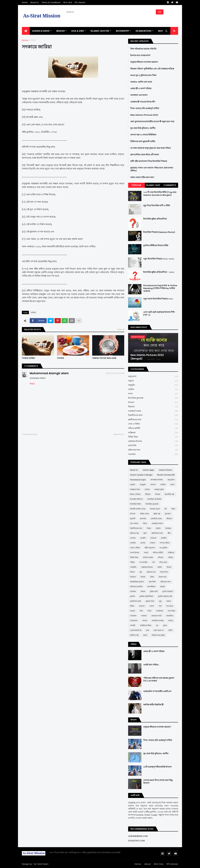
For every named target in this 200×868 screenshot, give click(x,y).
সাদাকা (33, 40)
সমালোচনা (134, 621)
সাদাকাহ (60, 358)
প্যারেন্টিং (133, 567)
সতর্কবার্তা (160, 611)
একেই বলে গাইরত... (151, 665)
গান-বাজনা (134, 523)
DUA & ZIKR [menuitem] (78, 31)
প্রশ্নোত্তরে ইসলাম (153, 441)
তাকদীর (164, 538)
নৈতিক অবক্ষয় (148, 557)
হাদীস (170, 630)
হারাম (145, 635)
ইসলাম (158, 494)
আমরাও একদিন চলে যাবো (141, 82)
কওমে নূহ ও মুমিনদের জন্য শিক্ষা (143, 75)
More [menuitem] (161, 31)
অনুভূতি (153, 385)
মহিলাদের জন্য (153, 450)
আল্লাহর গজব (135, 489)
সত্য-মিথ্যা (171, 611)
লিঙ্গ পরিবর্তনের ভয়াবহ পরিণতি (143, 49)
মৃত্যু (160, 601)
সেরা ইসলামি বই (136, 630)
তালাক (143, 543)
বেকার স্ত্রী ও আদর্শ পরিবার (141, 89)
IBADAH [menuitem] (60, 31)
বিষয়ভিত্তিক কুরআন (137, 582)
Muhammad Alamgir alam (49, 373)
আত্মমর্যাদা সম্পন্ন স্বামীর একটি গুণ (157, 691)
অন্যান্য (153, 485)
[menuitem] (26, 31)
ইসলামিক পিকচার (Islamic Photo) (159, 232)
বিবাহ (152, 577)
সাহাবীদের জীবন (146, 625)
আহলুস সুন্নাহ (159, 489)
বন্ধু (141, 572)
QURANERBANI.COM (138, 836)
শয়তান (133, 611)
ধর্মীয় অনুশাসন (150, 548)
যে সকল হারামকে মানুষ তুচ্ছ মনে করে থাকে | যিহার (150, 148)
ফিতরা (169, 567)
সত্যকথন (153, 454)
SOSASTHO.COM (136, 841)
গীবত (145, 523)
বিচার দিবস (164, 572)
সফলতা (144, 616)
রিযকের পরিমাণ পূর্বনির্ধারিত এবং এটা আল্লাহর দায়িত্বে (152, 69)
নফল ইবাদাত (135, 553)
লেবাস (152, 606)
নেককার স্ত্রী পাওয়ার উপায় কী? (143, 102)
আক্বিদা (153, 389)
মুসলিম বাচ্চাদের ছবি (165, 596)
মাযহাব (162, 587)
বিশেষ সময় (162, 577)
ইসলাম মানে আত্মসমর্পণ (140, 55)
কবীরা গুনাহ (144, 514)
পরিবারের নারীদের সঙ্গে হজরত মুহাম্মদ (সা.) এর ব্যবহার (159, 679)
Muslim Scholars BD (166, 475)
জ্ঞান (145, 533)
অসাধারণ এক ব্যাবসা (139, 95)
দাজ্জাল (152, 543)
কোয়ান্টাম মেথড (156, 519)
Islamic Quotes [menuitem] (100, 31)
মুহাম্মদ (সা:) (150, 601)
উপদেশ (153, 403)
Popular (136, 185)
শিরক (150, 611)
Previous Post (30, 434)
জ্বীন (169, 533)
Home (25, 2)
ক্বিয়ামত (153, 407)
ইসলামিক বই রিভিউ (154, 499)
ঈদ (166, 509)
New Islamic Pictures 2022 (144, 115)
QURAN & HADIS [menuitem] (41, 31)
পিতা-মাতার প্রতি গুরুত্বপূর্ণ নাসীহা (145, 108)
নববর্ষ (146, 553)
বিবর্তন (143, 577)
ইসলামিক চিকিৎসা (136, 499)
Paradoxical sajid (138, 480)
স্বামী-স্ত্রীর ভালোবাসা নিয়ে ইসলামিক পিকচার (149, 161)
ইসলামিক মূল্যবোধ (153, 398)
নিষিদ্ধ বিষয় (153, 437)
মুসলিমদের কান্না (136, 601)
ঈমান (173, 509)
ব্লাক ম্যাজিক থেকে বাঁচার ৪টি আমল (145, 155)
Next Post (118, 434)
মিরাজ (143, 591)
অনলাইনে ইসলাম (157, 480)
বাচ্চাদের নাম (151, 572)
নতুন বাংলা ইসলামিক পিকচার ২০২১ (158, 299)
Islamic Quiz (153, 185)
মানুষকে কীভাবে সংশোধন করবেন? (144, 62)
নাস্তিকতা (153, 433)
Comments (170, 185)
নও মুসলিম (163, 548)
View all (121, 329)
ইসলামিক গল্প (169, 494)
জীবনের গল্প (134, 533)
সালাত (171, 621)
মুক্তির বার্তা (154, 591)
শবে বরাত (170, 606)
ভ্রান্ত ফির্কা (153, 446)
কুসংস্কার (143, 519)
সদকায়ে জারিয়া (28, 358)
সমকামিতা (170, 616)
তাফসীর (133, 543)
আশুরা (147, 489)
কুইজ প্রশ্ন (157, 514)
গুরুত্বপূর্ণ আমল (153, 411)
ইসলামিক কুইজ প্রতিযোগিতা (155, 219)
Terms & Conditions (51, 2)
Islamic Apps (149, 470)
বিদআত (133, 577)
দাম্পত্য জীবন (165, 543)
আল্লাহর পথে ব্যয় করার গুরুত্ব (104, 358)
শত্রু (160, 606)
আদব (153, 394)
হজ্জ (147, 630)
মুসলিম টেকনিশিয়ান (146, 596)
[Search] (110, 12)
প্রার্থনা (160, 567)
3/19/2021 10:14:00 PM (115, 373)
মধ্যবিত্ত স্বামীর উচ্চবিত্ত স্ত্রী (153, 705)
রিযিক (132, 606)
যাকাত (169, 601)
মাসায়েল (133, 591)
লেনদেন (142, 606)
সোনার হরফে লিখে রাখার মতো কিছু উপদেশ (158, 782)
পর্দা (153, 562)
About (147, 864)
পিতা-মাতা (163, 562)
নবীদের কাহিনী (153, 428)
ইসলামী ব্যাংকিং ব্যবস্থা (138, 509)
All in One (68, 2)
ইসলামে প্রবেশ (155, 509)
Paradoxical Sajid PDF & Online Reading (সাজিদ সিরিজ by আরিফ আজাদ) (160, 288)
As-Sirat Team (41, 864)
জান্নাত (158, 528)
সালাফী (133, 625)
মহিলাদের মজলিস (136, 587)
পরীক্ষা (132, 562)
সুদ (157, 625)
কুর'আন (168, 514)
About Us (35, 2)
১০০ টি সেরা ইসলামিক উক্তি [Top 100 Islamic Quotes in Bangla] (160, 194)
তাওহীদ (143, 538)
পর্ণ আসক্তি (143, 562)
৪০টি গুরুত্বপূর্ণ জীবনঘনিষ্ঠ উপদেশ (157, 767)
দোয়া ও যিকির (153, 424)
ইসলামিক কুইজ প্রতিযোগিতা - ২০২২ (159, 272)
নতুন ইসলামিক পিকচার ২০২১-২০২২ (159, 259)
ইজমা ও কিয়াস (135, 494)
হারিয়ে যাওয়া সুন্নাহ (158, 635)
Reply (32, 384)
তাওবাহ (133, 538)
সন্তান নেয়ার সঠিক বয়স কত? (142, 177)
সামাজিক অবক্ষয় (158, 621)
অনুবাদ (153, 381)
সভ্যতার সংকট (156, 616)
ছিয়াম (149, 528)
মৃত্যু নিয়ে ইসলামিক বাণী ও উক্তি (157, 206)
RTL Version (80, 2)
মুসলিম (132, 596)
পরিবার (171, 557)
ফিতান (132, 572)
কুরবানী (133, 519)
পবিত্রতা (161, 557)
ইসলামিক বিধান (136, 504)
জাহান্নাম (168, 528)
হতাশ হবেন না (159, 630)
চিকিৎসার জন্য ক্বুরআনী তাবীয (143, 142)
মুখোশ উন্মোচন (168, 591)
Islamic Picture (166, 470)
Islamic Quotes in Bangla (141, 475)
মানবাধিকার (151, 587)
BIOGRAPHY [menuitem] (122, 31)
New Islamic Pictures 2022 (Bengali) (147, 357)
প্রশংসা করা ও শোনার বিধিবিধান (143, 135)
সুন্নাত (165, 625)
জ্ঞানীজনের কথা (153, 420)
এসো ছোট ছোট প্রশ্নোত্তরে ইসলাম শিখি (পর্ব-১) (159, 314)
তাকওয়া (153, 538)
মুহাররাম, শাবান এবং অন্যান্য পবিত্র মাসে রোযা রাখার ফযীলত (152, 169)
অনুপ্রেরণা (153, 376)
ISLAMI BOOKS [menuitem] (144, 31)
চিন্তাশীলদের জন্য (153, 415)
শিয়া (141, 611)
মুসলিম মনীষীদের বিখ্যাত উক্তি (156, 246)
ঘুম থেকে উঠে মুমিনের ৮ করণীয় (143, 128)
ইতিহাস (148, 494)
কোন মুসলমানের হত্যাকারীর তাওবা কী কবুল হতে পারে (152, 122)
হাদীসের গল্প (134, 635)
